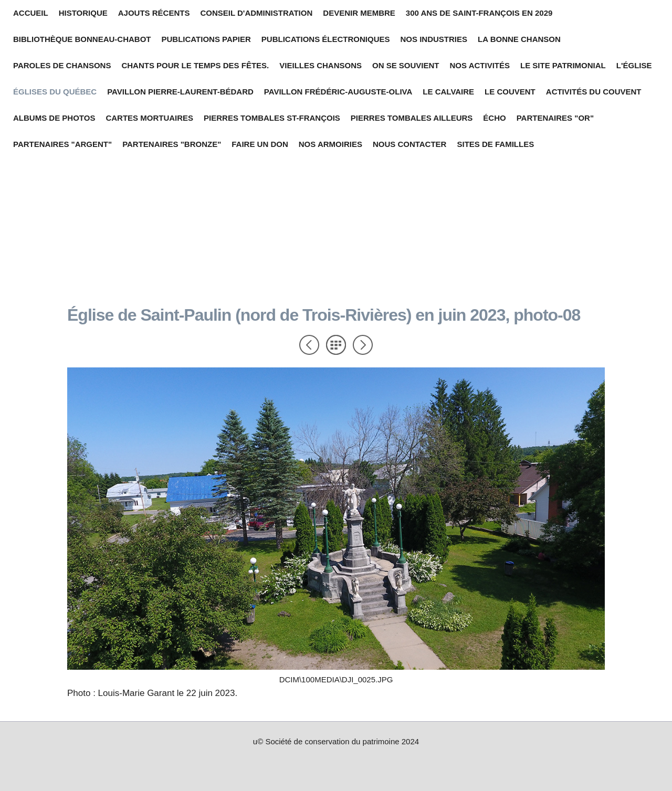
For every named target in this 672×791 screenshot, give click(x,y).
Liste (336, 345)
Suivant (363, 345)
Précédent (309, 345)
